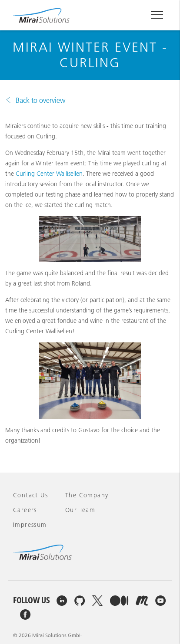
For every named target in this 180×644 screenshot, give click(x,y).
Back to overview (40, 100)
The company (87, 495)
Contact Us (30, 495)
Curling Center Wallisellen (49, 174)
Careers (25, 510)
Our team (80, 510)
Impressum (30, 525)
